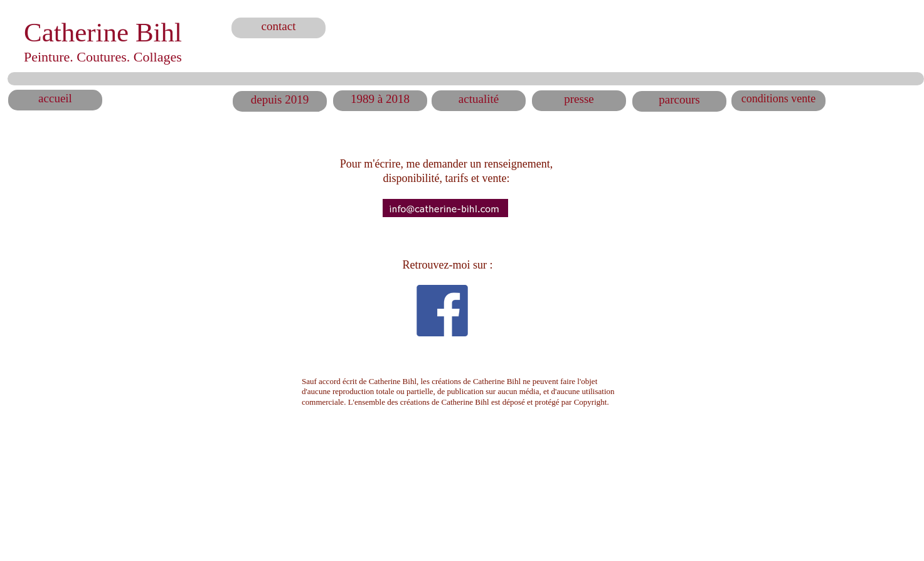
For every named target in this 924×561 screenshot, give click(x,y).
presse (579, 99)
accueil (55, 98)
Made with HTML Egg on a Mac (561, 539)
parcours (679, 99)
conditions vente (778, 99)
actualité (479, 99)
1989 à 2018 (380, 99)
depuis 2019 (280, 99)
